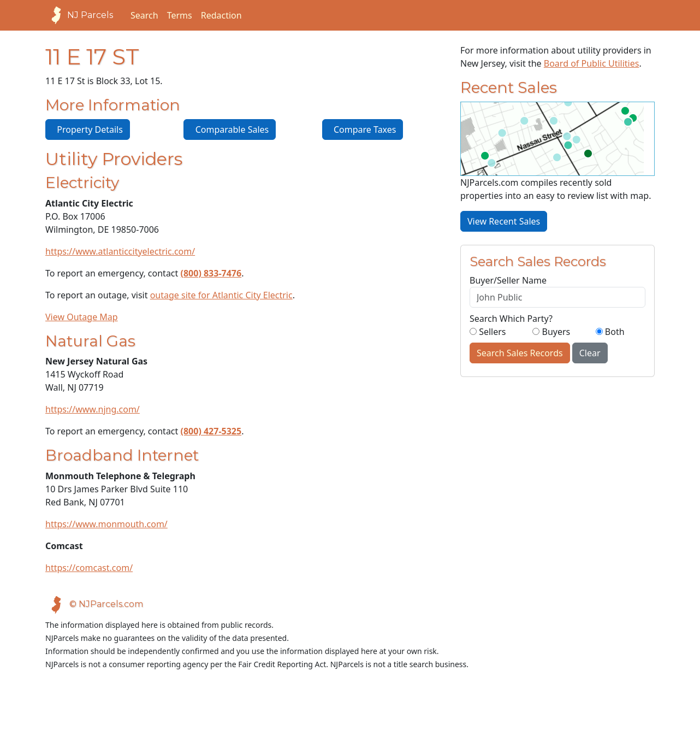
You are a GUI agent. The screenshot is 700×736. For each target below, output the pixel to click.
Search (144, 15)
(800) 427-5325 (211, 431)
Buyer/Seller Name (508, 280)
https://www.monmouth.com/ (106, 524)
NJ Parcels (79, 15)
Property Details (88, 129)
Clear (590, 353)
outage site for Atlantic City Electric (221, 295)
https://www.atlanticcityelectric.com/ (120, 251)
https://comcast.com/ (89, 568)
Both (610, 332)
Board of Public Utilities (592, 63)
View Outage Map (82, 317)
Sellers (488, 332)
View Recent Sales (504, 221)
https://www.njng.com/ (93, 409)
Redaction (221, 15)
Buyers (551, 332)
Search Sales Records (520, 353)
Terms (180, 15)
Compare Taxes (363, 129)
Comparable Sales (230, 129)
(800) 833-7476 (211, 273)
